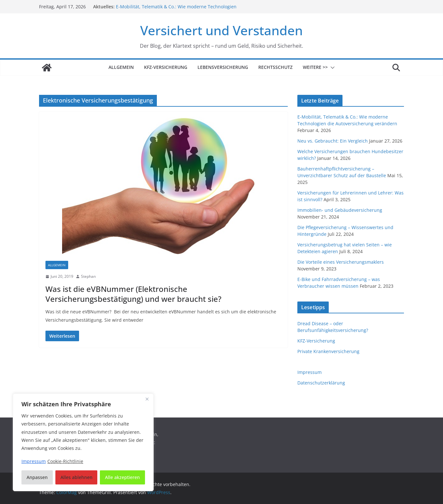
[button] (331, 68)
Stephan (88, 276)
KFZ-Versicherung (166, 67)
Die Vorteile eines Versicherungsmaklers (341, 262)
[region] (83, 442)
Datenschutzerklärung (321, 383)
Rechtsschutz (275, 67)
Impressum (310, 372)
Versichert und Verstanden (221, 30)
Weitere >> (315, 67)
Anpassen (37, 477)
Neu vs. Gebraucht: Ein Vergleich (333, 141)
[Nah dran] (147, 399)
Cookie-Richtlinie (65, 461)
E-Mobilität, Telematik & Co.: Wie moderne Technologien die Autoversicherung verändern (176, 10)
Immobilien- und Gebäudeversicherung (340, 210)
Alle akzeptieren (122, 477)
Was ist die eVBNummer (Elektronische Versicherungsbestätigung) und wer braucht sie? (133, 294)
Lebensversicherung (223, 67)
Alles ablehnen (77, 477)
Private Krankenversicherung (328, 351)
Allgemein (121, 67)
